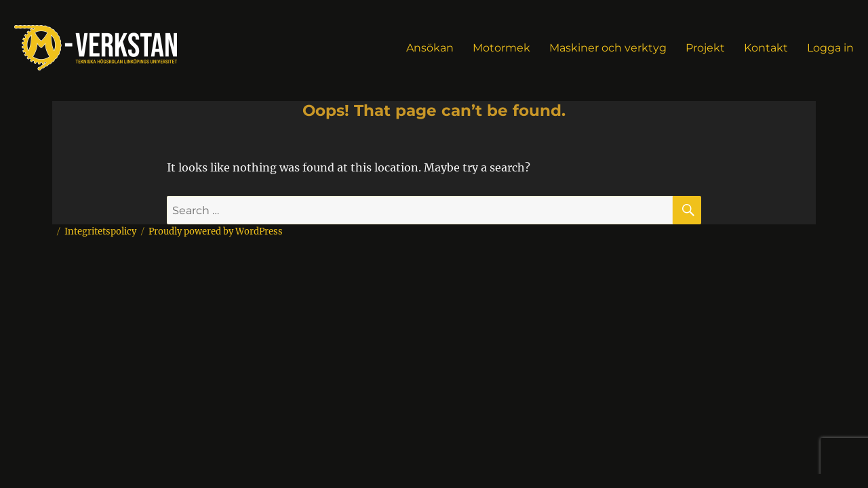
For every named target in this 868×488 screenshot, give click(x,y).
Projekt (705, 48)
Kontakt (766, 48)
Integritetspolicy (100, 231)
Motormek (501, 48)
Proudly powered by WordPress (216, 231)
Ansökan (430, 48)
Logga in (830, 48)
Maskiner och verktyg (608, 48)
